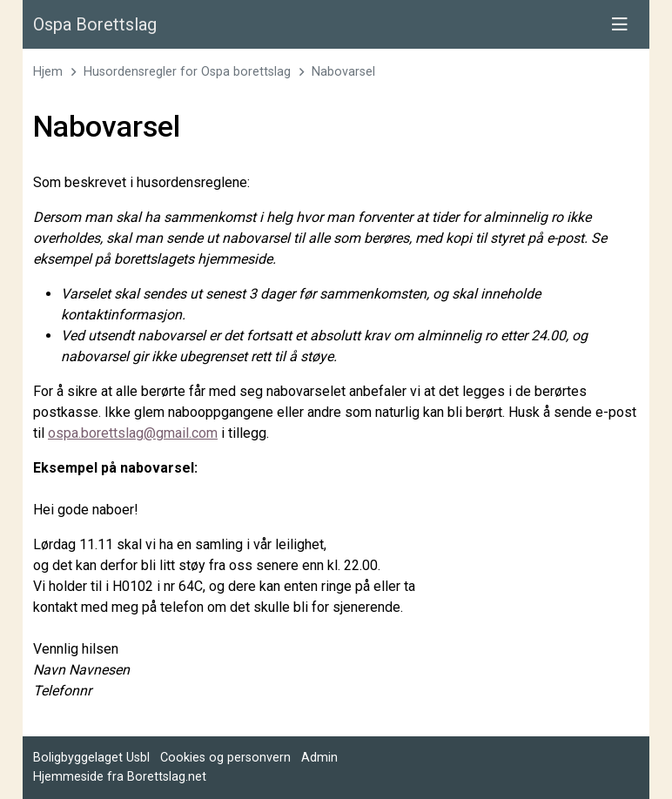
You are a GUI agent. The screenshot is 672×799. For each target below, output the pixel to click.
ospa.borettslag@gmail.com (133, 433)
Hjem (48, 72)
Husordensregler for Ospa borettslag (187, 72)
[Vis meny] (620, 24)
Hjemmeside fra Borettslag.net (120, 777)
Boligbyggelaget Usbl (91, 758)
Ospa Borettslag (95, 24)
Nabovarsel (343, 72)
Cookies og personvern (225, 758)
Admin (319, 758)
